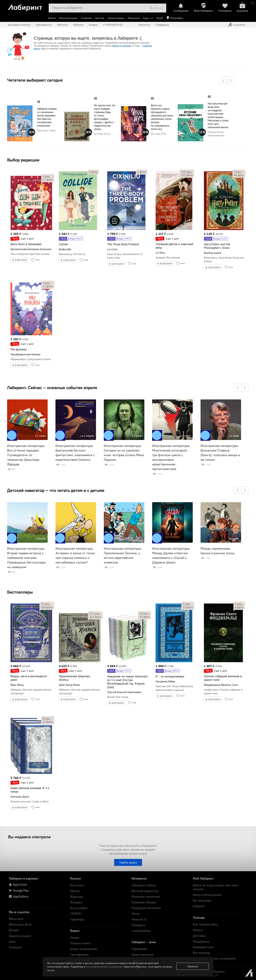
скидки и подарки (121, 46)
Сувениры (77, 919)
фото (48, 180)
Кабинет (199, 906)
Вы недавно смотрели (29, 837)
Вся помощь (202, 953)
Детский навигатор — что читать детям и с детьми (56, 490)
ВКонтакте (16, 919)
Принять (193, 966)
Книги (52, 18)
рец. (46, 176)
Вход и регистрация (207, 895)
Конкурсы (138, 925)
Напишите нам (203, 947)
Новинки (78, 25)
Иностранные (68, 18)
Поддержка (162, 25)
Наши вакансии (142, 954)
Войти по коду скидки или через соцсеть (216, 887)
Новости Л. (139, 919)
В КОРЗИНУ (20, 260)
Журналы (77, 897)
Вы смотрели (202, 900)
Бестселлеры (20, 592)
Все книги (77, 885)
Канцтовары (116, 18)
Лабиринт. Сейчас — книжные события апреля (52, 388)
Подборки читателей (146, 908)
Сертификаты (44, 25)
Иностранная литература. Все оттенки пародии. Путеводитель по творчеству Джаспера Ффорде (26, 455)
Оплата (198, 930)
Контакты (144, 25)
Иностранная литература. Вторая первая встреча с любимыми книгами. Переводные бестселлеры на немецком (27, 558)
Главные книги (80, 943)
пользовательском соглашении (104, 967)
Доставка (199, 936)
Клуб (160, 18)
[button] (223, 80)
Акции (75, 937)
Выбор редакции (23, 160)
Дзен (12, 942)
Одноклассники (20, 936)
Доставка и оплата (19, 25)
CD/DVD (76, 914)
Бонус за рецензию (84, 949)
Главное (86, 18)
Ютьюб (14, 930)
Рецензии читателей (146, 897)
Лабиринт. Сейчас (144, 885)
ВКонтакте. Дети (20, 924)
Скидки (93, 25)
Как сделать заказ (205, 924)
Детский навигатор (145, 891)
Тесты (135, 914)
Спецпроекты (141, 931)
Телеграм (15, 947)
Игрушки (134, 18)
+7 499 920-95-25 (113, 25)
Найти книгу (128, 862)
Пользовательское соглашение (214, 958)
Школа (100, 18)
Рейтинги (62, 25)
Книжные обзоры (144, 902)
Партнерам (139, 949)
